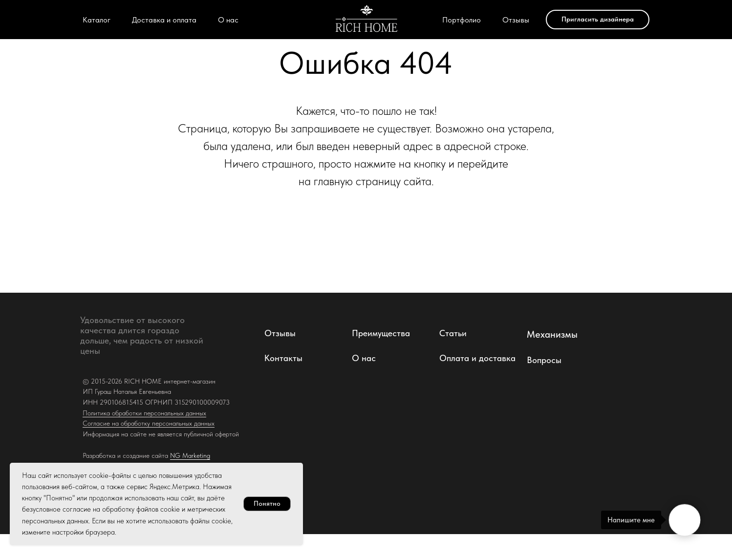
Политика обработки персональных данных (144, 413)
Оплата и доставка (477, 358)
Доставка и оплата (164, 20)
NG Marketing (190, 455)
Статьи (453, 333)
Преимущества (381, 333)
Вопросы (544, 360)
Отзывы (516, 20)
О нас (228, 20)
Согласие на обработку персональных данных (149, 423)
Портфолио (462, 20)
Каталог (97, 20)
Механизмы (552, 334)
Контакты (283, 358)
